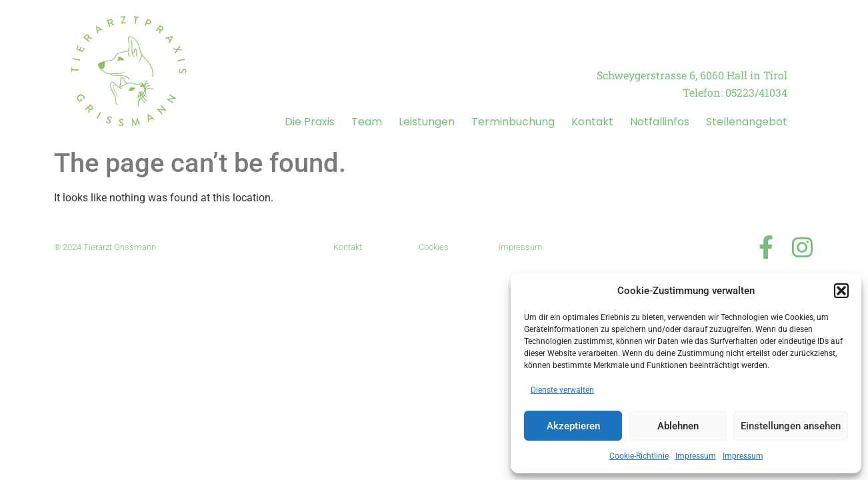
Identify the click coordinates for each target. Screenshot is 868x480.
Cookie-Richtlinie (639, 456)
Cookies (434, 247)
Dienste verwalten (562, 390)
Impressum (696, 456)
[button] (841, 291)
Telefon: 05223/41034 (735, 92)
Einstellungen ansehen (791, 426)
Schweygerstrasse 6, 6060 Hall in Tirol (692, 75)
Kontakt (592, 122)
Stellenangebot (747, 122)
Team (367, 122)
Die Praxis (310, 122)
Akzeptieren (573, 426)
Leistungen (427, 122)
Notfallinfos (660, 122)
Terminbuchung (513, 122)
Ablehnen (678, 426)
